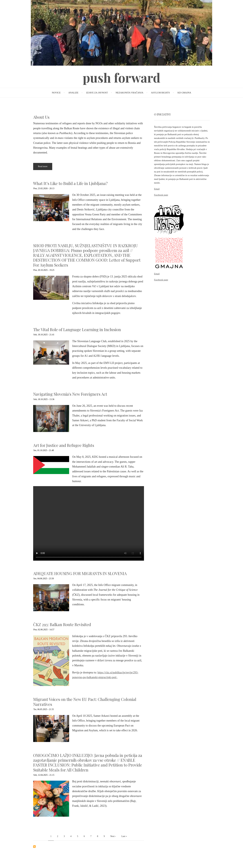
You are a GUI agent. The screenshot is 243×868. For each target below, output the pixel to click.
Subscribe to (34, 847)
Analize (73, 93)
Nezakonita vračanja (129, 93)
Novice (56, 93)
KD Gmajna (184, 93)
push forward (122, 77)
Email (157, 189)
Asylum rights (160, 93)
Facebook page (161, 195)
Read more (45, 168)
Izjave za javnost (97, 93)
